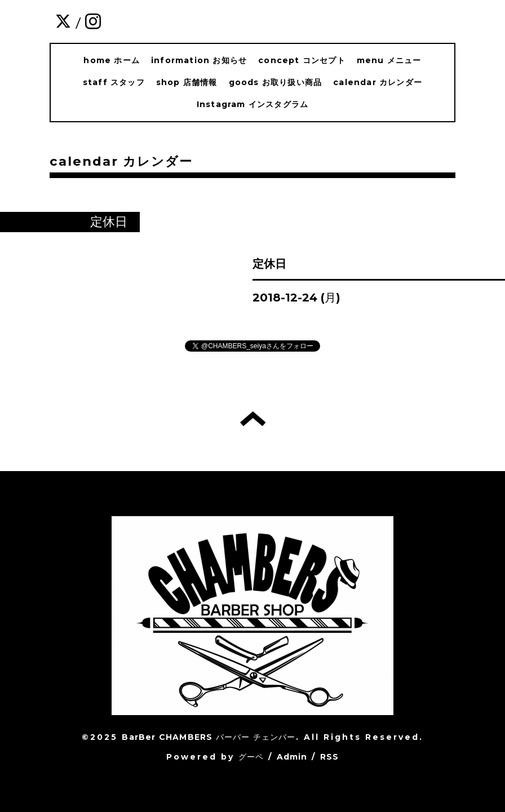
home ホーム (112, 60)
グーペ (251, 757)
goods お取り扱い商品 (276, 82)
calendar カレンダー (378, 82)
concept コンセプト (302, 60)
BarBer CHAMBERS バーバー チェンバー (209, 737)
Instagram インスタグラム (252, 104)
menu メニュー (389, 60)
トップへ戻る (253, 419)
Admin (292, 757)
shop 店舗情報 (187, 82)
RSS (330, 757)
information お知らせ (199, 60)
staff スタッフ (114, 82)
